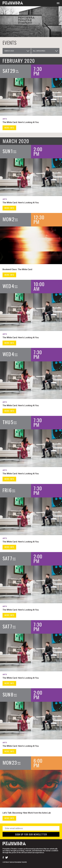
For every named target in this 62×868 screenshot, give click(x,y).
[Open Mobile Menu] (58, 3)
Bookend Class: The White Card (17, 269)
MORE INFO (9, 128)
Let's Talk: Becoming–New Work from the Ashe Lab (27, 813)
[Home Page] (12, 3)
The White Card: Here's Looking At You (21, 122)
